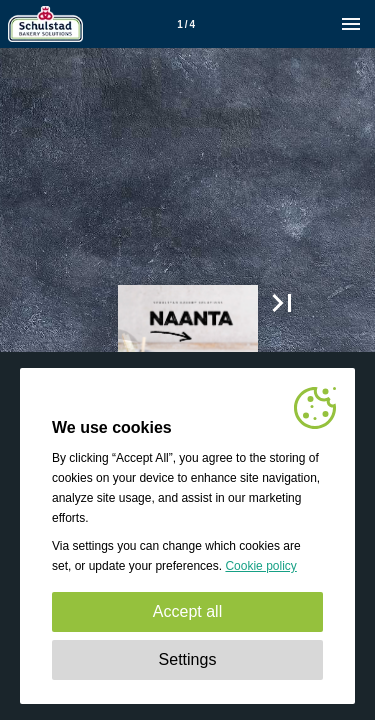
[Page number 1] (186, 24)
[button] (282, 303)
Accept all (187, 611)
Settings (188, 659)
